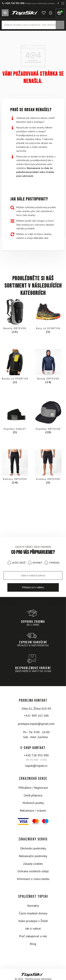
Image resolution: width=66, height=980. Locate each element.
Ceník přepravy (33, 795)
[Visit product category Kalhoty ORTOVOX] (15, 467)
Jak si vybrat (33, 928)
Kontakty (33, 906)
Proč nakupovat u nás (33, 936)
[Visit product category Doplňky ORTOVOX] (48, 417)
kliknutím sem (41, 238)
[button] (44, 13)
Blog (33, 944)
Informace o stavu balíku (33, 879)
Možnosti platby (33, 803)
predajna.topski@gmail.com (36, 724)
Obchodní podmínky (33, 848)
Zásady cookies (33, 864)
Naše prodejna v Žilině (33, 921)
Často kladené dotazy (33, 913)
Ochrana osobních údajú (33, 871)
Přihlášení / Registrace (33, 788)
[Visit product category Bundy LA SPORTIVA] (15, 367)
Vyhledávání (60, 25)
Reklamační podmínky (33, 856)
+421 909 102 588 (36, 716)
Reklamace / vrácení (33, 810)
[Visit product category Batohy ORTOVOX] (15, 317)
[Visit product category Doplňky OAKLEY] (15, 417)
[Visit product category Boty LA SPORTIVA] (48, 317)
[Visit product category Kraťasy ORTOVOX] (48, 467)
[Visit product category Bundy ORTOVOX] (48, 367)
